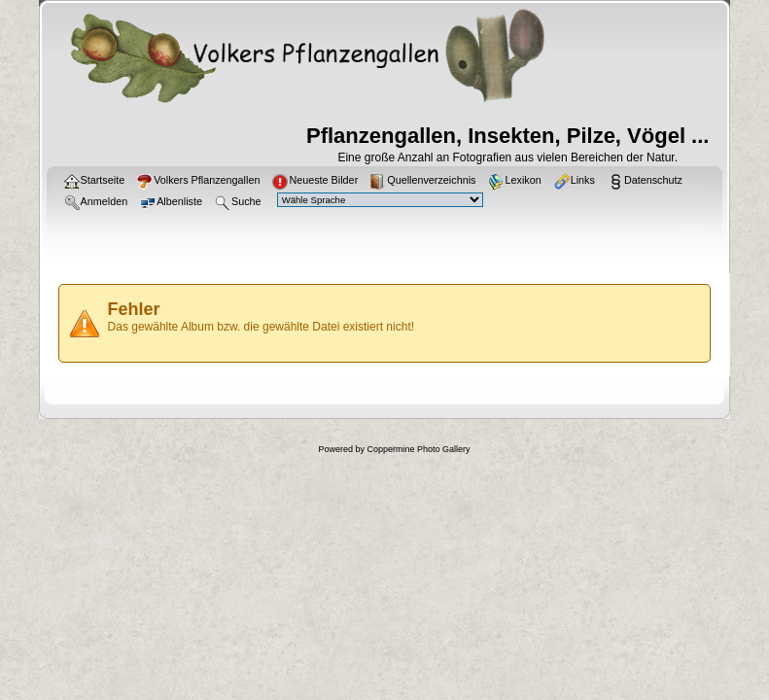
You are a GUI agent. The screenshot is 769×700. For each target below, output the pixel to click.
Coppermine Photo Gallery (418, 449)
